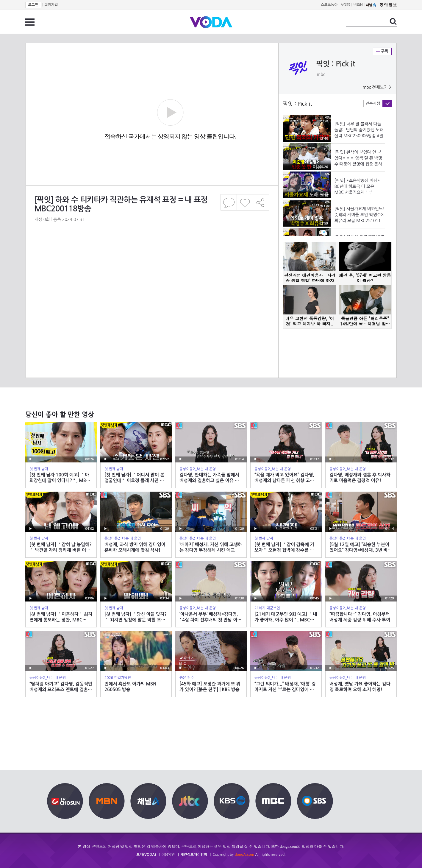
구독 (382, 51)
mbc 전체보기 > (377, 87)
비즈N (358, 5)
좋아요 (245, 202)
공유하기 (261, 202)
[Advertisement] (152, 277)
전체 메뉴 (30, 22)
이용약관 (168, 855)
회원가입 (51, 5)
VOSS (346, 5)
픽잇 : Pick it (336, 64)
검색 (393, 21)
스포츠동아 (329, 5)
